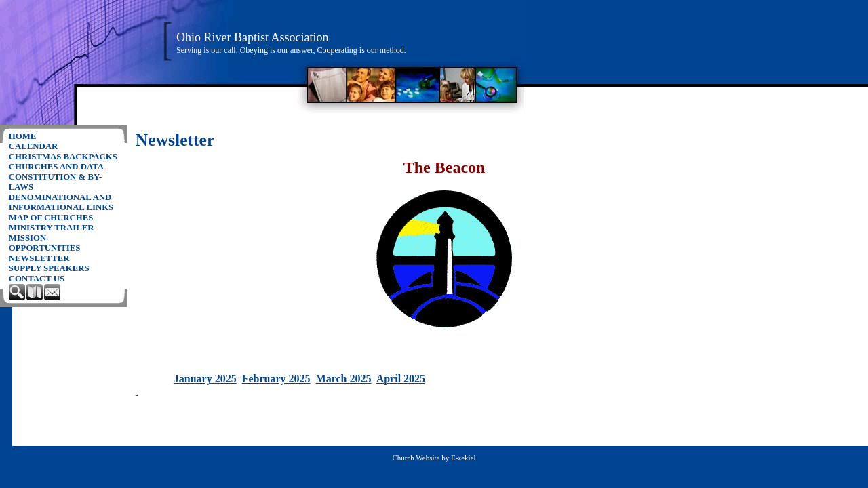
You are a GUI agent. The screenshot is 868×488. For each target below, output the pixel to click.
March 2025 (344, 379)
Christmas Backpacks (63, 157)
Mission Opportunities (45, 243)
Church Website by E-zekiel (434, 457)
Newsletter (39, 258)
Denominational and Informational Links (61, 202)
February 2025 (276, 379)
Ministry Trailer (52, 228)
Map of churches (51, 218)
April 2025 (401, 379)
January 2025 (205, 379)
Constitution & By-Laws (55, 182)
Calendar (34, 146)
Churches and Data (56, 167)
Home (23, 136)
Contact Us (37, 279)
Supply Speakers (49, 268)
